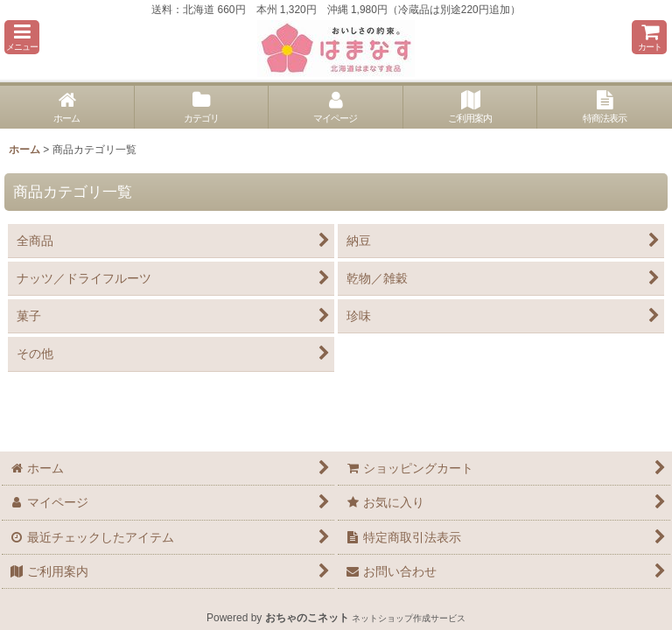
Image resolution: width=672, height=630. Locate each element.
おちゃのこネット (307, 618)
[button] (22, 37)
